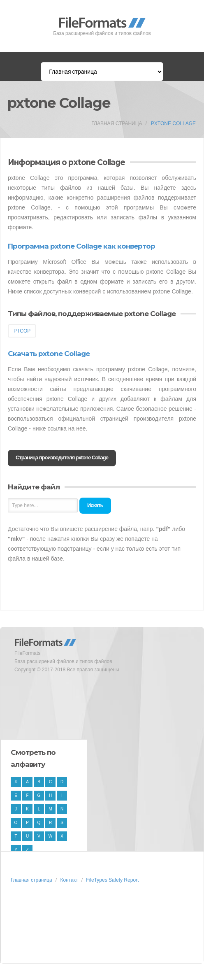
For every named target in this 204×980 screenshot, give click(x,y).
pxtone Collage (173, 123)
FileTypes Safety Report (112, 880)
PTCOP (22, 331)
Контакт (69, 880)
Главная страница (117, 123)
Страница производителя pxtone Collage (62, 457)
